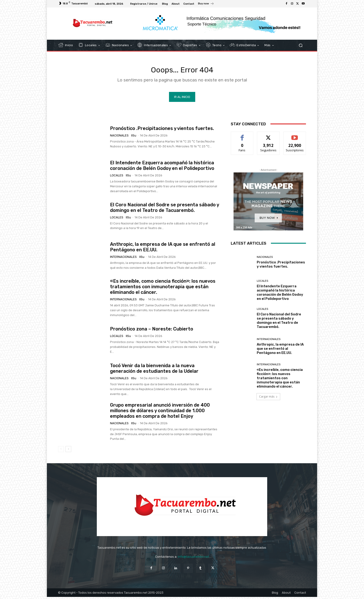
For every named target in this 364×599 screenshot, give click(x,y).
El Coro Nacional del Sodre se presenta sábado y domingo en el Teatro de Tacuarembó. (165, 210)
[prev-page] (61, 451)
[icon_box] (206, 4)
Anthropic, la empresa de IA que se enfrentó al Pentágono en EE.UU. (280, 351)
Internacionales (123, 259)
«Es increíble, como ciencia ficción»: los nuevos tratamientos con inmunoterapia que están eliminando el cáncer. (163, 289)
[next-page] (68, 451)
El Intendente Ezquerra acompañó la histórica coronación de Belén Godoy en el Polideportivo (162, 168)
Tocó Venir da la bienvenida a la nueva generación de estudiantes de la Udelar (154, 371)
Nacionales (119, 138)
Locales (117, 178)
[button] (301, 45)
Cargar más (268, 399)
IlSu (134, 138)
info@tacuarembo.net (193, 559)
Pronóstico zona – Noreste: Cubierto (152, 331)
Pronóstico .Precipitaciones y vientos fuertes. (162, 131)
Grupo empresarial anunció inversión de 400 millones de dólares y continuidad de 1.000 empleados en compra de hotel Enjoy (160, 413)
